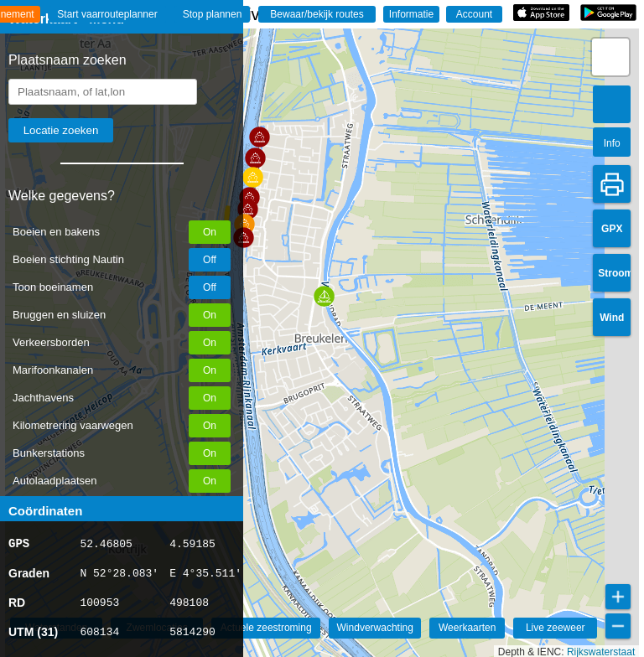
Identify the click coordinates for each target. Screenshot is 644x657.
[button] (244, 238)
